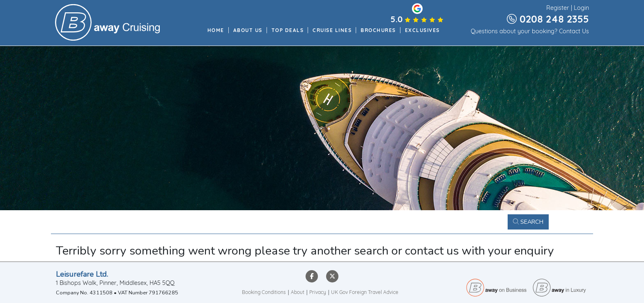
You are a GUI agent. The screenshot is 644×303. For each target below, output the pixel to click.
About (298, 293)
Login (581, 8)
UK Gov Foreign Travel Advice (365, 293)
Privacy (318, 293)
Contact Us (574, 32)
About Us (248, 31)
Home (216, 31)
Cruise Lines (332, 31)
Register (558, 8)
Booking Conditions (264, 293)
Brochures (378, 31)
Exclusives (422, 31)
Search (528, 222)
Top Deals (288, 31)
